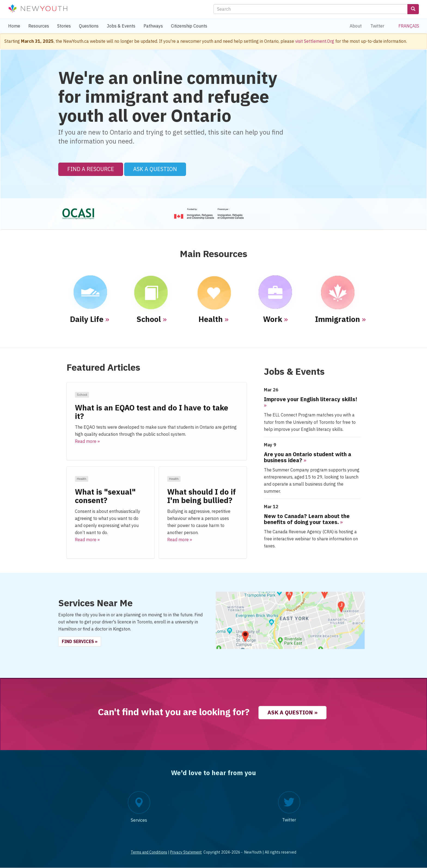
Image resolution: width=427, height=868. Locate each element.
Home (14, 26)
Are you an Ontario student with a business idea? (308, 457)
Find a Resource (91, 169)
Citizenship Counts (189, 26)
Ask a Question (155, 169)
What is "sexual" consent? (105, 496)
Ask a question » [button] (292, 712)
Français (409, 26)
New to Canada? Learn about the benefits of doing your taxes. (307, 519)
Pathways (153, 26)
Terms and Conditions (149, 852)
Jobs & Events (121, 26)
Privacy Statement (186, 852)
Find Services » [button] (80, 641)
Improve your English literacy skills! (311, 399)
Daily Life (87, 319)
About (356, 26)
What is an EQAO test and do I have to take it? (152, 412)
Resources (39, 26)
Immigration (338, 319)
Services (139, 820)
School (149, 319)
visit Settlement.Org (315, 41)
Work (273, 319)
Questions (89, 26)
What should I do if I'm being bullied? (202, 496)
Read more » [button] (87, 441)
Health (211, 319)
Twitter (377, 26)
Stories (64, 26)
